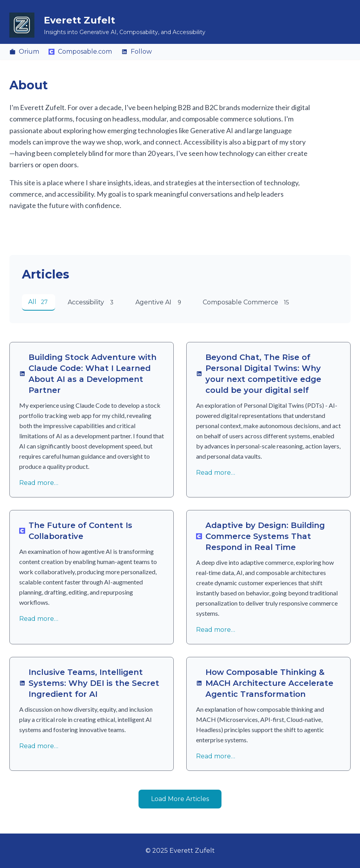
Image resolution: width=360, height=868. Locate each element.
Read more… (39, 483)
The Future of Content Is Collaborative (76, 531)
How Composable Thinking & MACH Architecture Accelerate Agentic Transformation (265, 683)
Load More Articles (180, 799)
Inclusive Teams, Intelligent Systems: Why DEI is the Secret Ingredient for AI (89, 683)
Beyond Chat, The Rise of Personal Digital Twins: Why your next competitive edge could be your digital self (259, 374)
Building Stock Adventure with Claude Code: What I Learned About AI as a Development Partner (88, 374)
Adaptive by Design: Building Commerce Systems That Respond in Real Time (260, 536)
